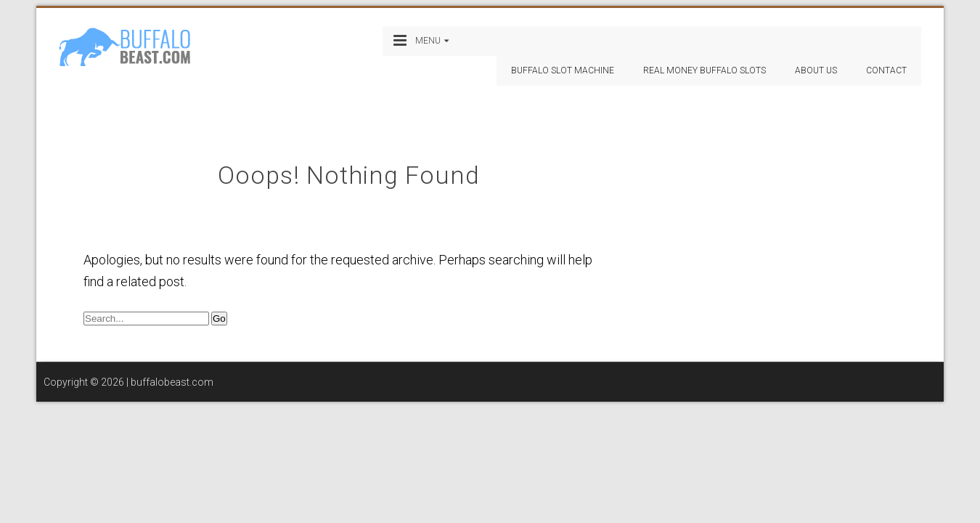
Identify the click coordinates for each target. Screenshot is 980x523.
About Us (816, 70)
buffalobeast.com (172, 382)
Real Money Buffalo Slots (705, 70)
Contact (886, 70)
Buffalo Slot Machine (563, 70)
